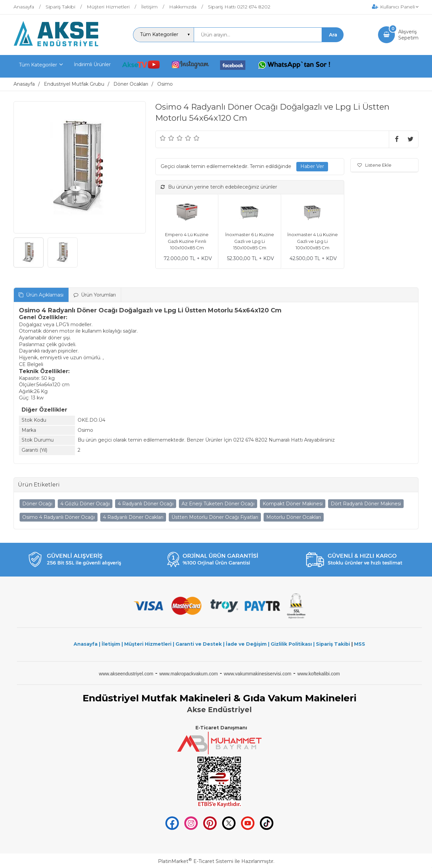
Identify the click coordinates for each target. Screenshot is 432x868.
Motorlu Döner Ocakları (294, 517)
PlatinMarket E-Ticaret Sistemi (196, 861)
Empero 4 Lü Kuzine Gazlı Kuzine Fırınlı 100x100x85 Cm (187, 241)
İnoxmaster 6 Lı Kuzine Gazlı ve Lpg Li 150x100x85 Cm (250, 241)
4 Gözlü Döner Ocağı (85, 504)
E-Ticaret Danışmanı (221, 728)
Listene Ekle (374, 165)
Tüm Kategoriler (38, 65)
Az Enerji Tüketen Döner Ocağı (218, 504)
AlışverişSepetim (408, 35)
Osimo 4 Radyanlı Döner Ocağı (59, 517)
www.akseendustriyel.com (126, 674)
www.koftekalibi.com (319, 674)
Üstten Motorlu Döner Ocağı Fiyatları (215, 517)
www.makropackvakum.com (189, 674)
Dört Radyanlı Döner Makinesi (366, 504)
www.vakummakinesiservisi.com (258, 674)
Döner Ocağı (37, 504)
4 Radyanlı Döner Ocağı (146, 504)
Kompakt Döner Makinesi (293, 504)
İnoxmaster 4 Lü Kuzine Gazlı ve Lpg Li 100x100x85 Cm (313, 241)
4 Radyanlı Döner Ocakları (133, 517)
